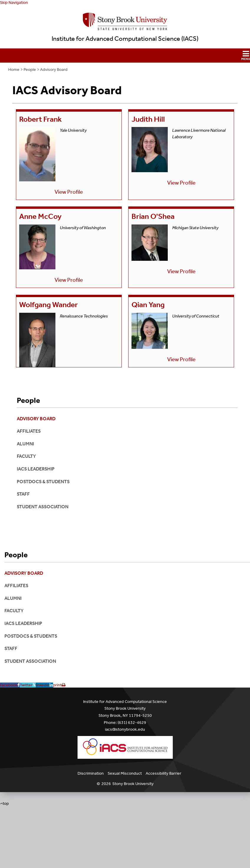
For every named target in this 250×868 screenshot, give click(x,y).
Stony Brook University (133, 784)
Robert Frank (40, 119)
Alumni (25, 444)
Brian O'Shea (153, 216)
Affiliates (29, 431)
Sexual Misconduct (125, 773)
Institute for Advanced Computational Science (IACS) (125, 39)
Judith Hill (148, 119)
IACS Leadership (36, 469)
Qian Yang (148, 305)
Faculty (26, 456)
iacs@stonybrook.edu (125, 729)
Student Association (43, 507)
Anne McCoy (40, 216)
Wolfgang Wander (48, 305)
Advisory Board (54, 70)
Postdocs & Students (43, 482)
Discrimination (91, 773)
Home (14, 70)
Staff (23, 494)
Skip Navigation (14, 3)
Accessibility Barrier (163, 773)
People (30, 70)
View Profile (69, 192)
